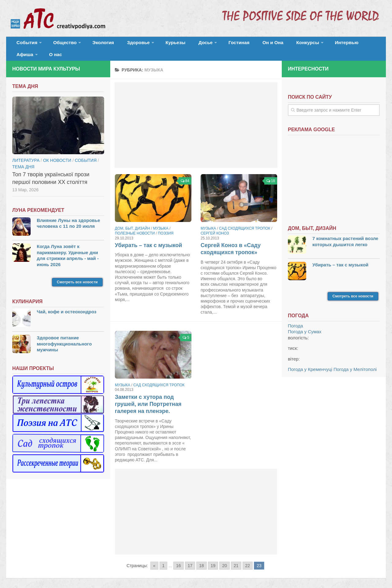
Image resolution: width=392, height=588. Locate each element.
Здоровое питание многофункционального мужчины (64, 335)
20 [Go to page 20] (224, 557)
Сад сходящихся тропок (245, 220)
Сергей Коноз (215, 225)
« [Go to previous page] (154, 557)
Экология (95, 44)
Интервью (307, 44)
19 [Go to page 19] (213, 557)
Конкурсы (273, 44)
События (25, 44)
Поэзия (166, 225)
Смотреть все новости (77, 273)
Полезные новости (135, 225)
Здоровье (125, 44)
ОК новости (57, 151)
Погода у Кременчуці (310, 361)
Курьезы (158, 44)
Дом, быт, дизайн (132, 220)
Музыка (161, 220)
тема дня (23, 158)
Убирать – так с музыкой (149, 237)
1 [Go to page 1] (164, 557)
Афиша (336, 44)
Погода (295, 317)
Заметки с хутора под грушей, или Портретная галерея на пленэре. (148, 395)
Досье (183, 44)
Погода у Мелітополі (355, 361)
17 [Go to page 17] (190, 557)
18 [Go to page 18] (202, 557)
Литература (26, 151)
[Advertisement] (196, 116)
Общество (60, 44)
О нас (364, 44)
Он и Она (243, 44)
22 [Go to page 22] (248, 557)
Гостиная (213, 44)
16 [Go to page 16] (179, 557)
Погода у (305, 323)
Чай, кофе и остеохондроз (67, 303)
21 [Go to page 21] (236, 557)
